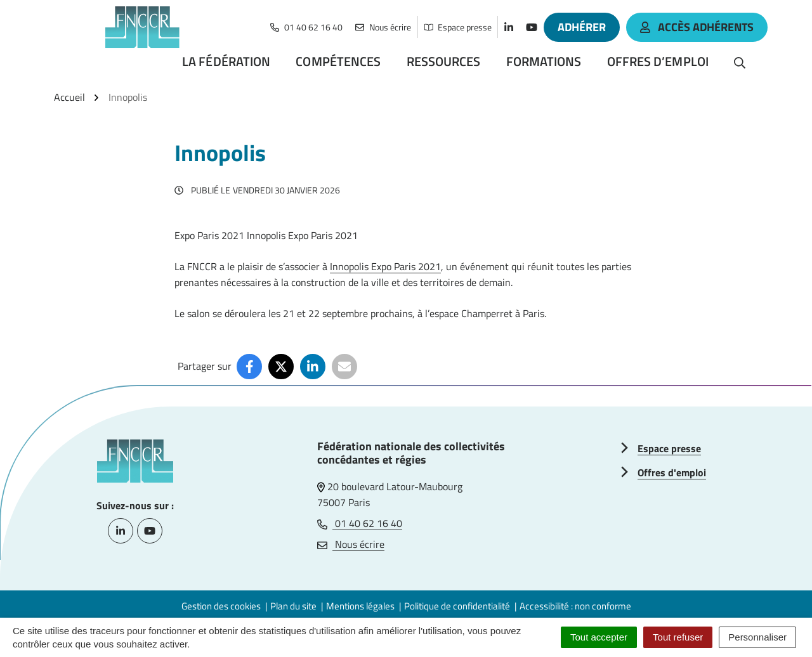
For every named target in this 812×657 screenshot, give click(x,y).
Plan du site (293, 606)
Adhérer (582, 27)
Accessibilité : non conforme (575, 606)
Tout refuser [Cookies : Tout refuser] (678, 637)
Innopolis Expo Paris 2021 (385, 266)
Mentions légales (360, 606)
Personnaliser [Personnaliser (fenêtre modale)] (757, 637)
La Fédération (226, 61)
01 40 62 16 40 (360, 523)
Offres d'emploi (672, 472)
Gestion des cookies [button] (221, 606)
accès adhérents (697, 27)
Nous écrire (351, 544)
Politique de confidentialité (457, 606)
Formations (544, 61)
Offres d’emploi (658, 61)
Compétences (338, 61)
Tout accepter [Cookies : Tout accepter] (599, 637)
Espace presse (669, 448)
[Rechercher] (740, 62)
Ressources (444, 61)
